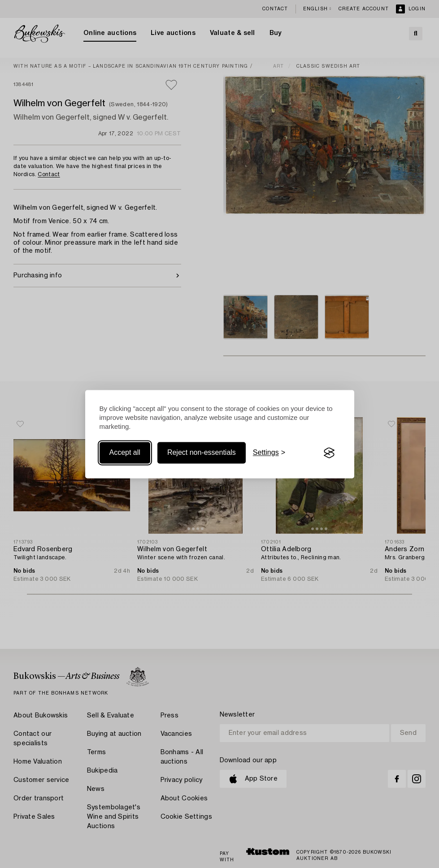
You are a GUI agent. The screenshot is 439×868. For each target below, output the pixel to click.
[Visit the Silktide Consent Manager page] (329, 453)
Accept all (125, 453)
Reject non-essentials (202, 453)
